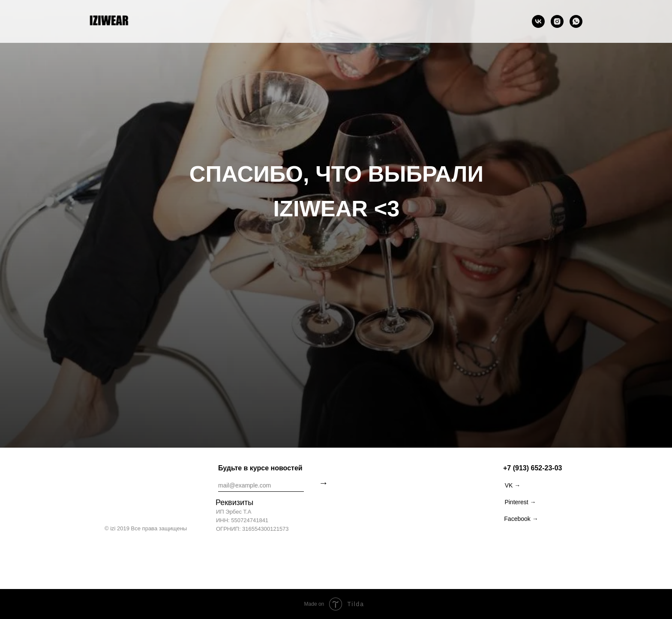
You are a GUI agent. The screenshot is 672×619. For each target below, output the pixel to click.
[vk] (538, 21)
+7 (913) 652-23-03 (532, 468)
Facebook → (521, 519)
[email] (261, 485)
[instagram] (557, 21)
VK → (513, 485)
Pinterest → (520, 502)
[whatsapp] (576, 21)
